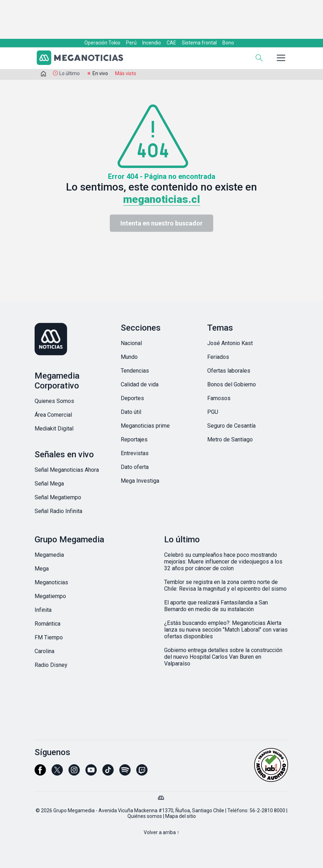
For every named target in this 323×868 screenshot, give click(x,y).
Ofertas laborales (229, 371)
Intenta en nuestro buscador (161, 223)
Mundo (129, 357)
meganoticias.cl (162, 199)
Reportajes (134, 439)
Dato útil (131, 412)
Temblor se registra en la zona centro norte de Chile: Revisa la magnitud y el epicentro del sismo (225, 585)
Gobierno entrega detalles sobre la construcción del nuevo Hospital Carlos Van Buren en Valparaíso (223, 657)
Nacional (131, 343)
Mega (42, 569)
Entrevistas (135, 453)
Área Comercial (53, 415)
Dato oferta (135, 467)
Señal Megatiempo (58, 497)
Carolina (44, 651)
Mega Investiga (140, 481)
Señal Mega (49, 484)
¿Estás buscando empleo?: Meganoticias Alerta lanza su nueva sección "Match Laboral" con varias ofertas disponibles (226, 630)
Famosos (219, 398)
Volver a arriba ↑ (161, 832)
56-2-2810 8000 (267, 810)
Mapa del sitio (181, 816)
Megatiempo (50, 596)
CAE (171, 43)
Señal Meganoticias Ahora (67, 470)
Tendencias (135, 371)
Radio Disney (51, 665)
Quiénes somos (145, 816)
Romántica (47, 624)
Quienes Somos (54, 401)
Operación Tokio (102, 43)
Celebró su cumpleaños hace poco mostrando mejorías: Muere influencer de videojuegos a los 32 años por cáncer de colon (223, 562)
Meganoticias (51, 582)
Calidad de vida (140, 384)
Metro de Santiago (230, 439)
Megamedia (49, 555)
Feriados (218, 357)
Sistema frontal (199, 43)
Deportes (132, 398)
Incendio (152, 43)
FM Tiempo (49, 637)
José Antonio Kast (230, 343)
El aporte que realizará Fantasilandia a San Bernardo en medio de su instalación (216, 606)
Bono (228, 43)
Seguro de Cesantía (231, 426)
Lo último (70, 73)
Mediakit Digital (54, 429)
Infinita (43, 610)
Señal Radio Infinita (58, 511)
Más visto (126, 73)
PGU (213, 412)
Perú (131, 43)
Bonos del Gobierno (232, 384)
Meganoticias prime (145, 426)
